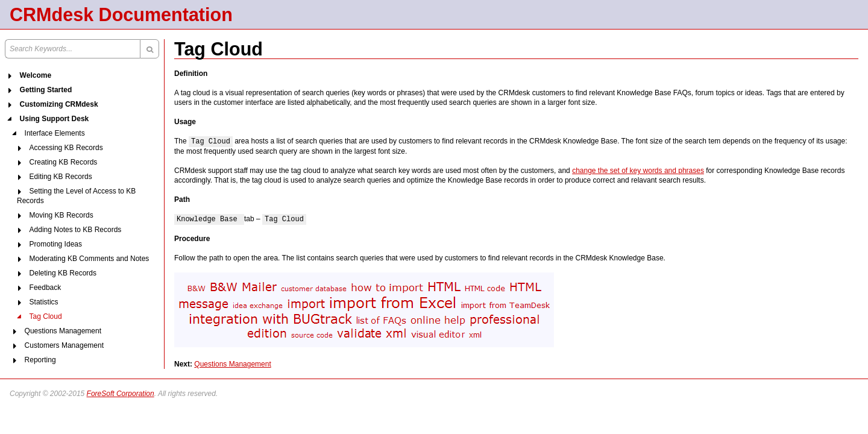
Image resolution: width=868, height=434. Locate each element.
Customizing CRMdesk (59, 104)
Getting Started (46, 90)
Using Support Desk (55, 119)
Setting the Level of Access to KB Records (76, 196)
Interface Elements (55, 133)
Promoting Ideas (56, 244)
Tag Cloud (46, 316)
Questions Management (63, 331)
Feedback (46, 288)
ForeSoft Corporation (121, 394)
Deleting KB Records (63, 273)
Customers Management (64, 345)
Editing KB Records (61, 177)
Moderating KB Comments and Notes (90, 259)
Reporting (40, 360)
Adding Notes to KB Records (76, 230)
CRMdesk (52, 14)
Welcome (36, 75)
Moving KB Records (61, 215)
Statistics (44, 302)
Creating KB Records (64, 162)
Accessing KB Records (66, 148)
